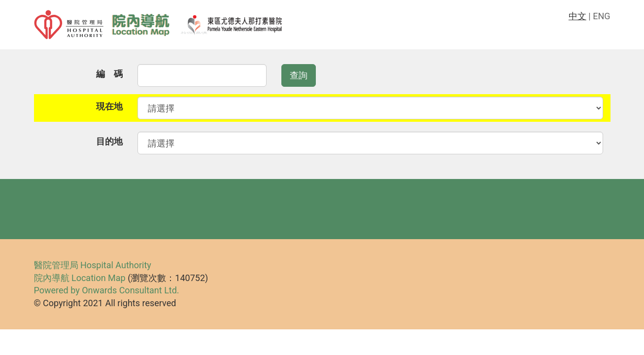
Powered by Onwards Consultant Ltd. (107, 290)
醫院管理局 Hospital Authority (93, 265)
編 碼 (109, 74)
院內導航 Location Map (80, 278)
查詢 (299, 75)
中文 (577, 16)
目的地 (109, 141)
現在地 (109, 106)
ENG (601, 16)
